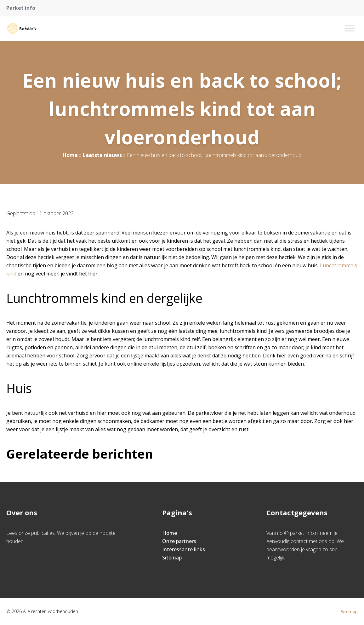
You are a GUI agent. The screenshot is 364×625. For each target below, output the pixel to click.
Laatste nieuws (102, 155)
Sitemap (172, 558)
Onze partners (179, 541)
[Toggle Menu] (350, 28)
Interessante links (184, 549)
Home (70, 155)
